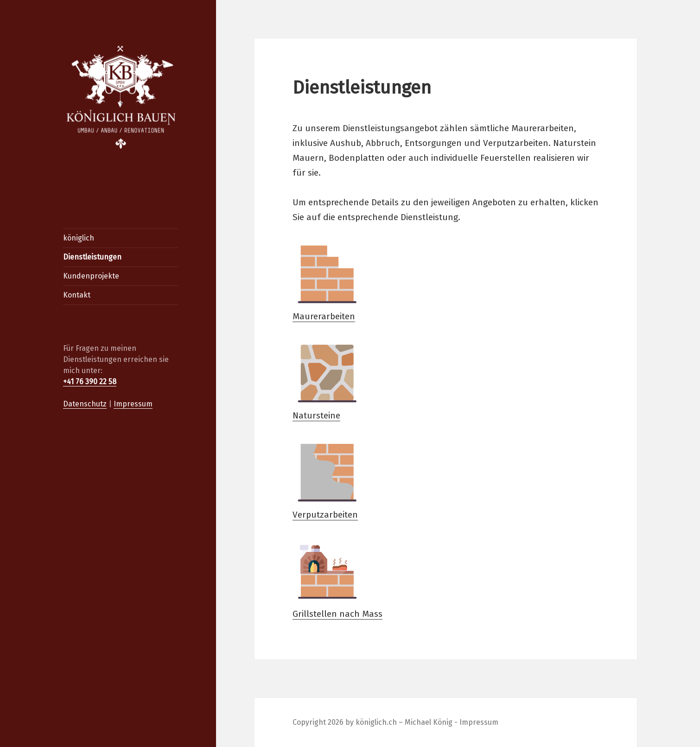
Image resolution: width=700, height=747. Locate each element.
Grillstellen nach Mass (337, 578)
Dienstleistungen (92, 257)
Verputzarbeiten (327, 479)
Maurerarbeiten (327, 281)
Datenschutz (85, 404)
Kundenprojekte (91, 276)
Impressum (133, 404)
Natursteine (327, 380)
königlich (79, 238)
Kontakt (77, 295)
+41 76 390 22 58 (90, 382)
